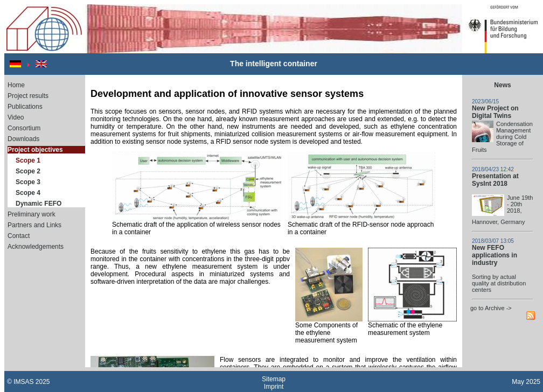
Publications (25, 107)
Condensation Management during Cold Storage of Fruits (502, 137)
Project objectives (35, 150)
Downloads (23, 139)
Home (16, 85)
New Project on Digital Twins (495, 112)
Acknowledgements (36, 247)
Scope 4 (28, 193)
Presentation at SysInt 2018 (495, 180)
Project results (28, 96)
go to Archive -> (491, 308)
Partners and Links (34, 225)
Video (16, 117)
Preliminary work (32, 214)
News (502, 85)
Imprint (274, 387)
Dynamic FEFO (39, 204)
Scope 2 (28, 171)
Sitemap (274, 379)
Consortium (24, 128)
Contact (19, 236)
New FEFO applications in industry (495, 255)
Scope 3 (28, 182)
